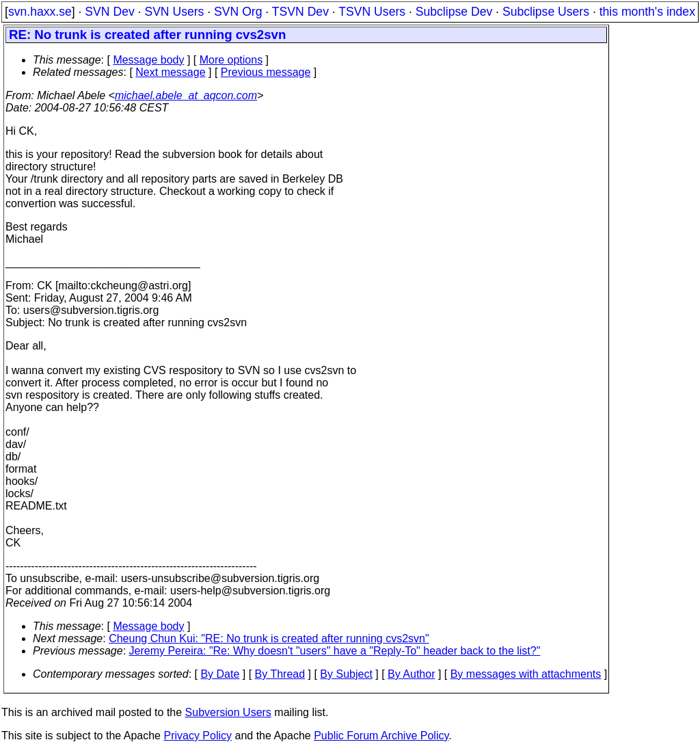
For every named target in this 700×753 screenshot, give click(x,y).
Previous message (266, 72)
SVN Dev (109, 12)
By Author (411, 674)
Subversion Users (228, 712)
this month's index (647, 12)
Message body (148, 60)
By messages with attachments (526, 674)
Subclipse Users (546, 12)
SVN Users (174, 12)
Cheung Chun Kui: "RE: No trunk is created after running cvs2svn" (269, 638)
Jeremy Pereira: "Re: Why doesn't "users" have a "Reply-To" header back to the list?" (335, 651)
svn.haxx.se (40, 12)
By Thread (280, 674)
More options (231, 60)
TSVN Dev (300, 12)
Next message (170, 72)
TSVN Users (372, 12)
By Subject (346, 674)
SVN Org (238, 12)
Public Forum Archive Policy (381, 736)
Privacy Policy (198, 736)
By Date (220, 674)
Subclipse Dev (454, 12)
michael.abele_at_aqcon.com (186, 95)
